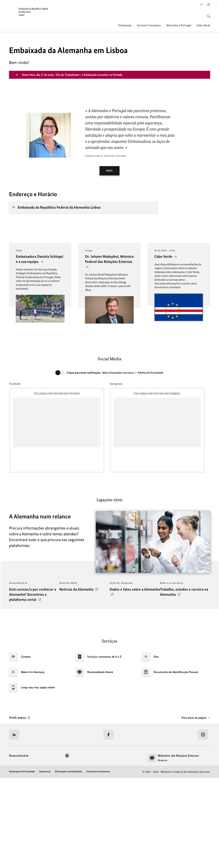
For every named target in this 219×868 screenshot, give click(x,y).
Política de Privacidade (151, 463)
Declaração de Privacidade (22, 861)
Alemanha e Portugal (179, 25)
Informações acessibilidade (68, 861)
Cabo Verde (203, 25)
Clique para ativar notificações (84, 463)
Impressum (45, 861)
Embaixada (125, 25)
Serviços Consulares (149, 25)
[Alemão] (202, 5)
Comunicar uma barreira (98, 861)
